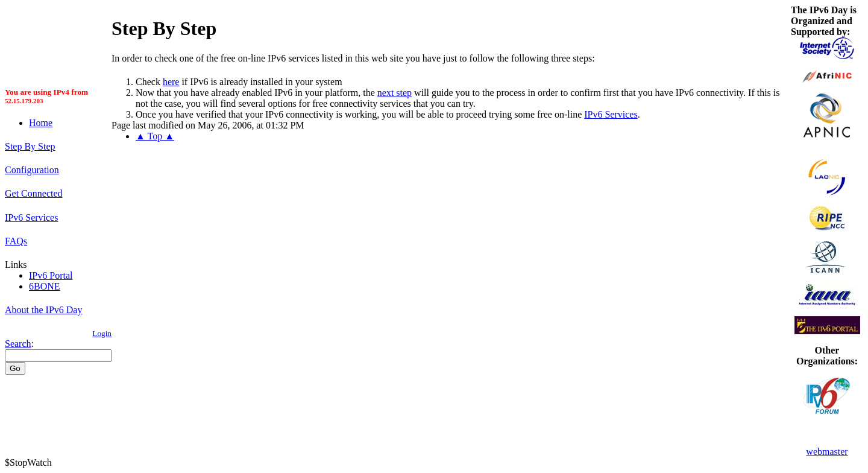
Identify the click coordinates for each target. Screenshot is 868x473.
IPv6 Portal (51, 275)
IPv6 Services (31, 217)
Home (41, 123)
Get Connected (34, 193)
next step (395, 93)
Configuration (32, 170)
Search (18, 344)
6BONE (45, 286)
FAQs (16, 241)
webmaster (827, 452)
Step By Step (30, 146)
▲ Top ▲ (155, 136)
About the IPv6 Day (43, 310)
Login (102, 333)
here (171, 82)
